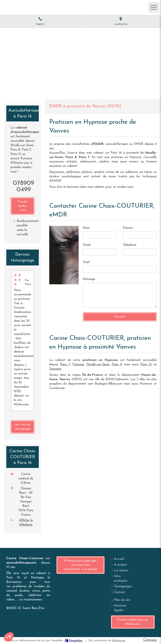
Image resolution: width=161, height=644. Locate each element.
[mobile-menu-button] (154, 7)
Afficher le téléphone (26, 523)
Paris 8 (117, 365)
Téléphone (130, 245)
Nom (86, 228)
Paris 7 (65, 365)
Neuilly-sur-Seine (98, 365)
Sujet (86, 262)
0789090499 (24, 187)
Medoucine (119, 641)
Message (89, 279)
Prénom (128, 228)
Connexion (150, 640)
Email (87, 245)
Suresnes (55, 369)
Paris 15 (146, 365)
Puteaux (78, 365)
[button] (9, 637)
